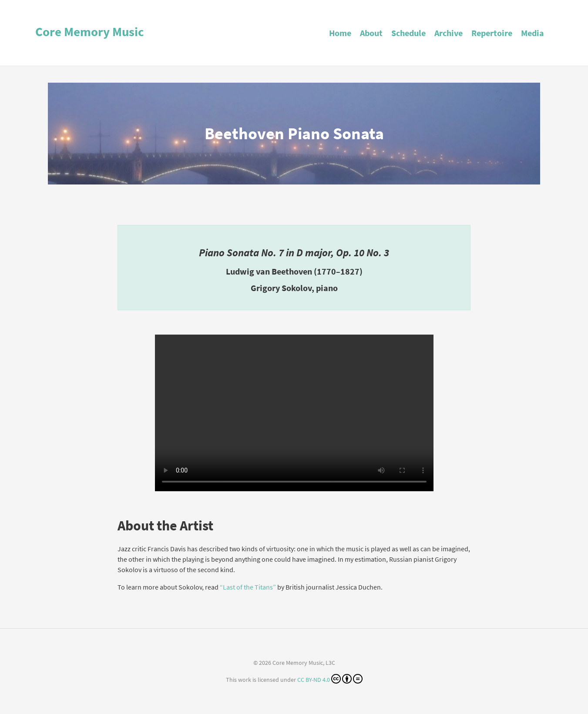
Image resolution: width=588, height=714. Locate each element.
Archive (449, 33)
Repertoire (492, 33)
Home (340, 33)
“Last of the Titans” (248, 587)
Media (533, 33)
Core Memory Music (90, 32)
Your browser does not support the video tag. (294, 413)
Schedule (408, 33)
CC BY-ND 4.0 (330, 679)
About (371, 33)
